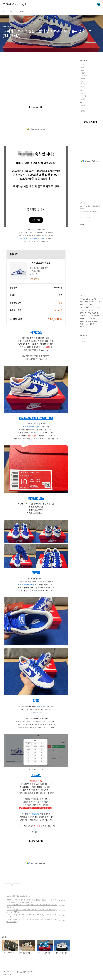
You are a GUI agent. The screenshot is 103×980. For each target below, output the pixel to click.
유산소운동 (83, 305)
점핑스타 (82, 318)
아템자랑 (15, 896)
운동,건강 (83, 96)
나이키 (89, 313)
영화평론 (83, 111)
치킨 (87, 310)
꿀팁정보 (83, 70)
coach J (88, 327)
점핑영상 (82, 324)
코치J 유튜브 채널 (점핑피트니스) (89, 211)
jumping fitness (85, 307)
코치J (81, 90)
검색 (94, 4)
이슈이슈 (83, 105)
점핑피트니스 (93, 302)
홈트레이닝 (83, 313)
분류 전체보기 (84, 61)
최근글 (82, 218)
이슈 (81, 102)
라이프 (9, 896)
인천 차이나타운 (90, 324)
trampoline (93, 318)
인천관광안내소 (84, 302)
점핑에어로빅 (83, 321)
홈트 (87, 318)
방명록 (22, 12)
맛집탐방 (83, 73)
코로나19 (88, 299)
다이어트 (82, 299)
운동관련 (83, 99)
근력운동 (82, 310)
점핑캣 (92, 307)
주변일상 (83, 67)
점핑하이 (96, 321)
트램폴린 (94, 299)
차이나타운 (90, 305)
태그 (12, 12)
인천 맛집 (82, 327)
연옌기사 (83, 108)
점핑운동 (83, 93)
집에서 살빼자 (95, 316)
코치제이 (90, 321)
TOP (99, 973)
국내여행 (83, 84)
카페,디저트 (84, 76)
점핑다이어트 (93, 310)
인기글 (88, 218)
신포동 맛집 (83, 316)
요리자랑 (83, 81)
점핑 (99, 302)
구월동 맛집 (95, 313)
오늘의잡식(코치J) (14, 4)
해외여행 (83, 87)
